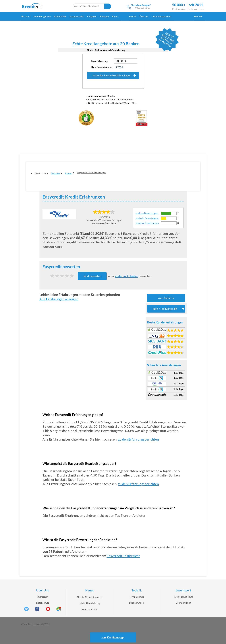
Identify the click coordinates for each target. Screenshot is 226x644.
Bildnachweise (136, 603)
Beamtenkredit (184, 603)
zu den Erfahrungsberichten (138, 439)
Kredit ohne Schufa (184, 597)
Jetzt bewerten (92, 276)
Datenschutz (43, 603)
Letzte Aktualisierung (90, 603)
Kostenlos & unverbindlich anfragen (114, 76)
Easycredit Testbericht (123, 556)
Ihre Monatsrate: (102, 67)
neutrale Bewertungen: (147, 218)
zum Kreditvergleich (168, 309)
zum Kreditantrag (113, 637)
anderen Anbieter (127, 276)
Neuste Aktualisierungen (90, 597)
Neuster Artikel (90, 609)
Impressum (43, 597)
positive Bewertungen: (147, 213)
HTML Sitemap (136, 597)
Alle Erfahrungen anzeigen (59, 299)
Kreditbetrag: (100, 61)
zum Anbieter (166, 298)
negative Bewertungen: (147, 223)
